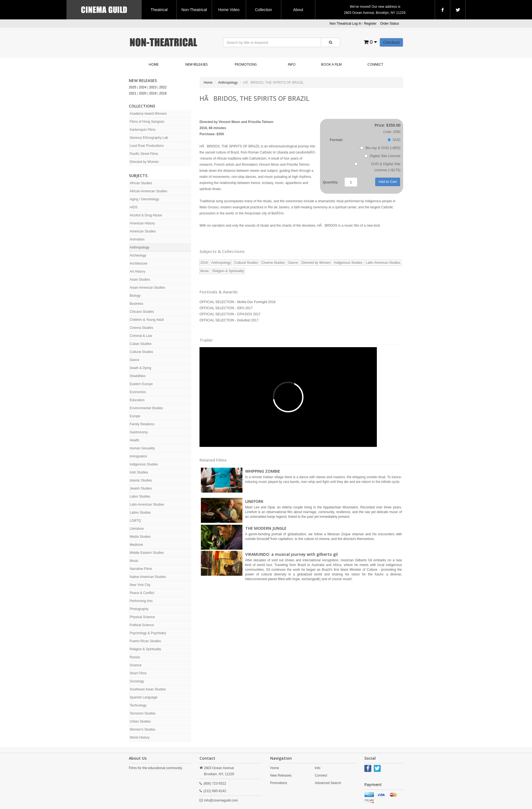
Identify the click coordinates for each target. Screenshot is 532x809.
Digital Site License (382, 156)
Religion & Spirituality (145, 649)
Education (137, 400)
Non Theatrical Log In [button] (345, 24)
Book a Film (331, 64)
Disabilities (138, 376)
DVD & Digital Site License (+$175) (377, 167)
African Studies (141, 183)
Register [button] (370, 24)
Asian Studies (140, 280)
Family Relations (142, 424)
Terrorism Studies (143, 713)
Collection (263, 10)
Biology (135, 296)
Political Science (142, 625)
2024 (143, 87)
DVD (394, 140)
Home (154, 64)
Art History (137, 272)
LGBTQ (135, 521)
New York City (140, 585)
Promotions (246, 64)
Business (136, 304)
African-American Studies (148, 191)
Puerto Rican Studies (145, 641)
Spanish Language (144, 697)
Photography (139, 609)
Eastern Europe (141, 384)
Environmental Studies (146, 408)
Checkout (391, 42)
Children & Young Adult (147, 320)
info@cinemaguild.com (221, 800)
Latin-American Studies (147, 505)
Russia (135, 657)
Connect (375, 64)
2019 (153, 93)
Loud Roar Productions (147, 146)
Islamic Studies (141, 480)
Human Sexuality (142, 448)
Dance (135, 360)
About (298, 10)
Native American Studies (148, 577)
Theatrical (159, 10)
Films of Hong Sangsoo (147, 122)
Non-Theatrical (194, 10)
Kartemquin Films (143, 130)
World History (140, 738)
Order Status (390, 24)
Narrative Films (141, 569)
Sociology (137, 681)
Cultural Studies (141, 352)
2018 (163, 93)
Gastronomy (139, 432)
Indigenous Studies (144, 464)
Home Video (229, 10)
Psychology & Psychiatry (148, 633)
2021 (133, 93)
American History (142, 223)
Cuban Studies (141, 344)
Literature (137, 529)
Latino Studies (140, 513)
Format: (336, 140)
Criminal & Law (141, 336)
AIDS (134, 207)
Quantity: (331, 182)
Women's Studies (143, 729)
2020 (143, 93)
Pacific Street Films (144, 154)
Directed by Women (144, 162)
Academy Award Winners (148, 114)
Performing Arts (141, 601)
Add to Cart (388, 182)
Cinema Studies (141, 328)
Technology (138, 705)
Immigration (138, 456)
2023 (153, 87)
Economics (138, 392)
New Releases (196, 64)
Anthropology (140, 247)
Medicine (136, 545)
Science (136, 665)
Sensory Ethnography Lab (149, 138)
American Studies (143, 231)
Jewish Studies (141, 488)
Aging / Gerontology (144, 199)
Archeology (138, 255)
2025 (133, 87)
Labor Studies (140, 496)
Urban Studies (140, 721)
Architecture (139, 263)
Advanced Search (328, 783)
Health (135, 440)
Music (134, 561)
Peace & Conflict (142, 593)
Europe (135, 416)
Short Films (138, 673)
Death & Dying (140, 368)
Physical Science (142, 617)
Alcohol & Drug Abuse (146, 215)
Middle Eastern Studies (147, 553)
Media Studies (140, 537)
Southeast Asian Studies (148, 689)
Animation (137, 239)
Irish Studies (139, 472)
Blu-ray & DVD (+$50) (380, 148)
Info (292, 64)
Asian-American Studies (147, 288)
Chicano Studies (142, 312)
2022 (163, 87)
